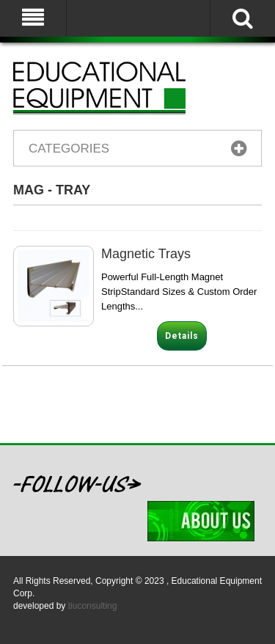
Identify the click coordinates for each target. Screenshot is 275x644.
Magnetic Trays (146, 254)
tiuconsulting (93, 606)
